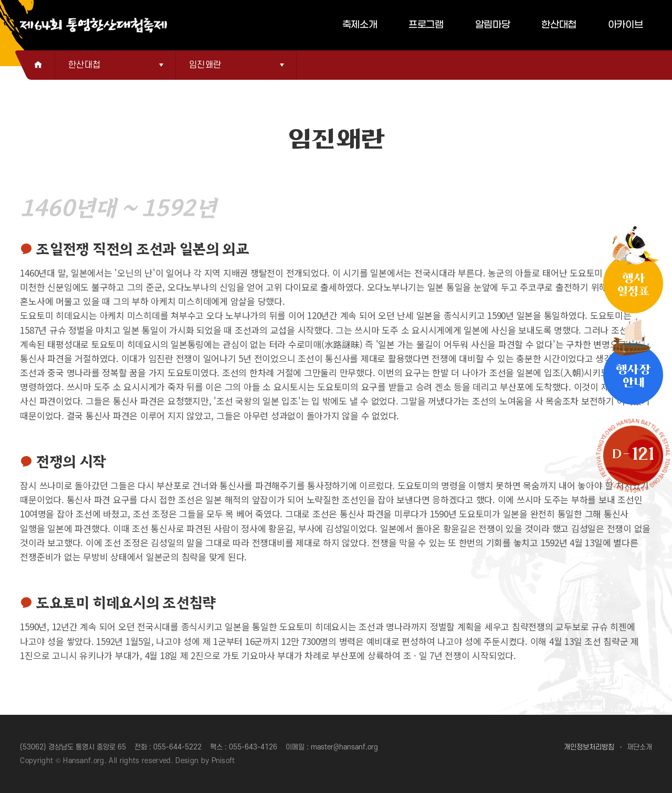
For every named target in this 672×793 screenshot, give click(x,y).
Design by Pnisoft (205, 761)
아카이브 (626, 25)
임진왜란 (205, 65)
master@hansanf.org (344, 747)
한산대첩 (559, 25)
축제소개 (360, 25)
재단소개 (639, 747)
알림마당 (493, 25)
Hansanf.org (84, 761)
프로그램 (426, 25)
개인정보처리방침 (589, 747)
